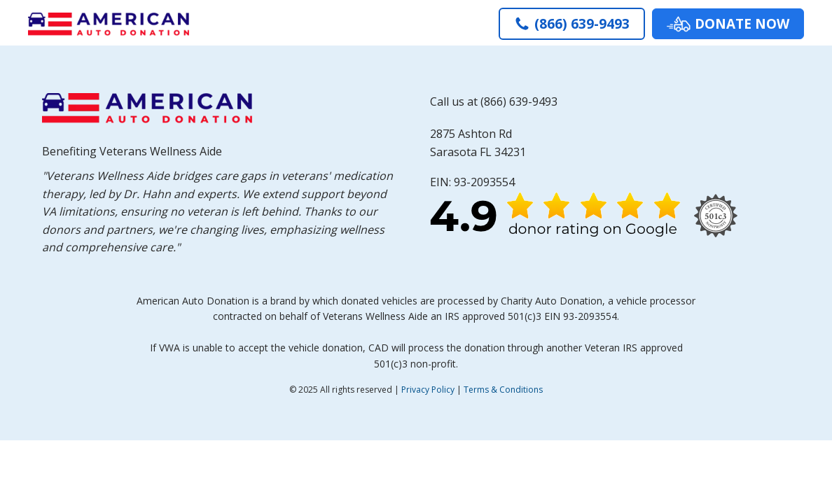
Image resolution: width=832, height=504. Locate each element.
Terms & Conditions (503, 390)
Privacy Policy (428, 390)
